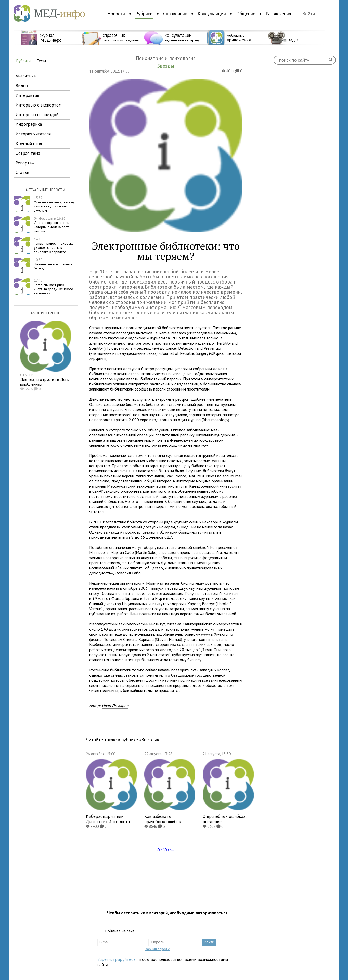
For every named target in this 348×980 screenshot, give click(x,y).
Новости (116, 14)
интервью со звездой (37, 115)
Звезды (149, 740)
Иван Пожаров (115, 706)
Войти (309, 14)
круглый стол (29, 143)
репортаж (25, 163)
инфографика (29, 124)
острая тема (28, 153)
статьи (22, 172)
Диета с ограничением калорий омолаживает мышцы (52, 225)
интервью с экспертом (38, 105)
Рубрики (144, 14)
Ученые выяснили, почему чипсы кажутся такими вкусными (54, 204)
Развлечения (278, 14)
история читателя (33, 134)
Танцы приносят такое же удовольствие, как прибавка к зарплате (54, 245)
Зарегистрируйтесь (117, 959)
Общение (246, 14)
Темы (41, 61)
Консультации (212, 14)
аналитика (26, 76)
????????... (166, 849)
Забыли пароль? (158, 949)
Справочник (175, 14)
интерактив (27, 95)
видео (22, 85)
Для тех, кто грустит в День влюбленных (45, 382)
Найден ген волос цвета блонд (53, 264)
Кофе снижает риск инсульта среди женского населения (54, 287)
